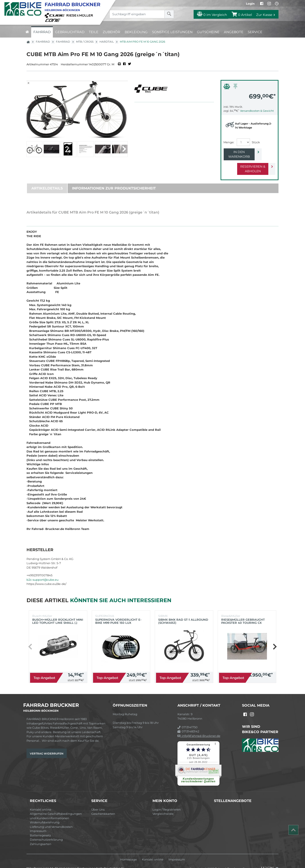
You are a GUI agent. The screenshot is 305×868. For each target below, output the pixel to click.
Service (255, 32)
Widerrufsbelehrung (45, 813)
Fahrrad (42, 32)
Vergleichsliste (163, 804)
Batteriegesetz (40, 826)
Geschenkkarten (103, 804)
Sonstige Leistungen (172, 32)
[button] (124, 149)
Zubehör (112, 32)
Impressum (38, 822)
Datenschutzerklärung (46, 830)
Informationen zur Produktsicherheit (114, 179)
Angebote (234, 32)
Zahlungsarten (41, 835)
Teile (94, 32)
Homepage (129, 850)
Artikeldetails (47, 179)
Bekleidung (136, 32)
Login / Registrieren (167, 800)
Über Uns (98, 800)
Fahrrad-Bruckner (228, 859)
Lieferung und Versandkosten (51, 817)
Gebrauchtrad (70, 32)
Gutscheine (208, 32)
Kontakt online (41, 800)
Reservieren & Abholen (246, 162)
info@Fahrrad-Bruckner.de (199, 726)
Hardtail (107, 42)
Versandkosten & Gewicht (257, 111)
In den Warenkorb (246, 152)
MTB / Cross (85, 42)
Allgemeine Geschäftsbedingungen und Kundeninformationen (56, 807)
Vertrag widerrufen (47, 744)
